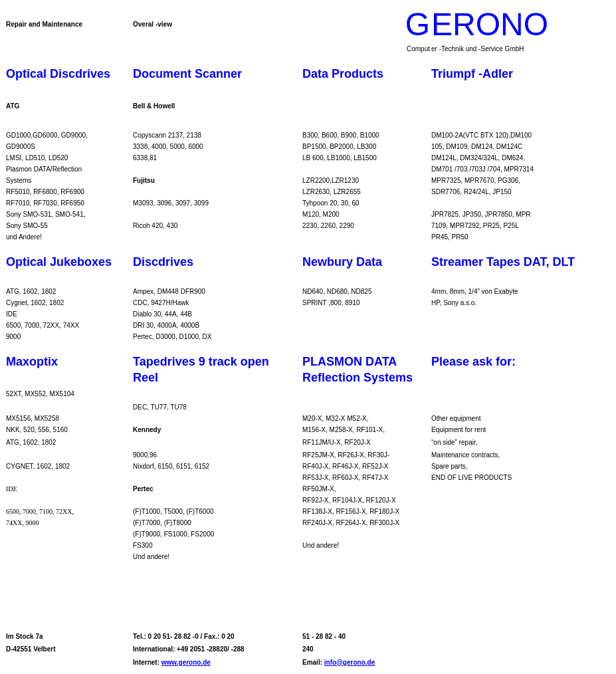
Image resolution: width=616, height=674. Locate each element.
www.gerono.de (186, 662)
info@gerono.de (350, 662)
